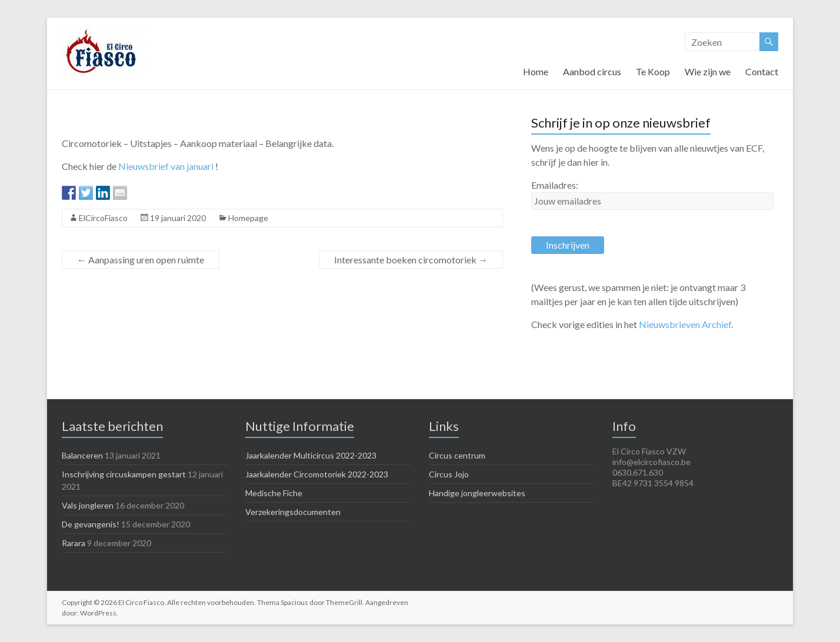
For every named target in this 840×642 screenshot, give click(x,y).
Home (536, 71)
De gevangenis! (91, 524)
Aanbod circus (592, 71)
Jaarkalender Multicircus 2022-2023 (311, 455)
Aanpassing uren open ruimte (141, 260)
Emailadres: (555, 185)
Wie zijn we (708, 71)
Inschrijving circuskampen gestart (124, 474)
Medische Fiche (274, 493)
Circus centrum (457, 455)
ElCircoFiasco (103, 218)
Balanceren (82, 455)
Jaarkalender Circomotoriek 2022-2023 (317, 474)
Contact (762, 71)
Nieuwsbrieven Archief (685, 324)
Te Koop (653, 71)
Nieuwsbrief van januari (166, 166)
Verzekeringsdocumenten (293, 512)
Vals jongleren (88, 505)
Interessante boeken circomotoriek (411, 260)
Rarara (74, 543)
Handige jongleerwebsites (477, 493)
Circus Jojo (449, 474)
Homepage (248, 218)
